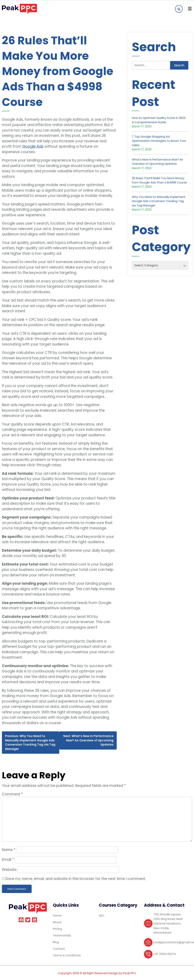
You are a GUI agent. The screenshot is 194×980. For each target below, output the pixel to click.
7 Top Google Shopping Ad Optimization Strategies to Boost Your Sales (159, 141)
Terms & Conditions (67, 955)
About (57, 922)
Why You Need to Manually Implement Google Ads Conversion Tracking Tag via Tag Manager (159, 201)
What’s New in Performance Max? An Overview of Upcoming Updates (157, 162)
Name (9, 850)
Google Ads (33, 146)
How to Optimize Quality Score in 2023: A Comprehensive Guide (159, 120)
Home (57, 915)
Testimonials (62, 935)
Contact (59, 949)
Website (9, 870)
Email (8, 860)
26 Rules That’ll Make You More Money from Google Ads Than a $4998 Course (159, 180)
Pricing (57, 929)
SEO (102, 915)
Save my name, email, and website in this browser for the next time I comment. (76, 879)
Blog (56, 942)
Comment (12, 794)
